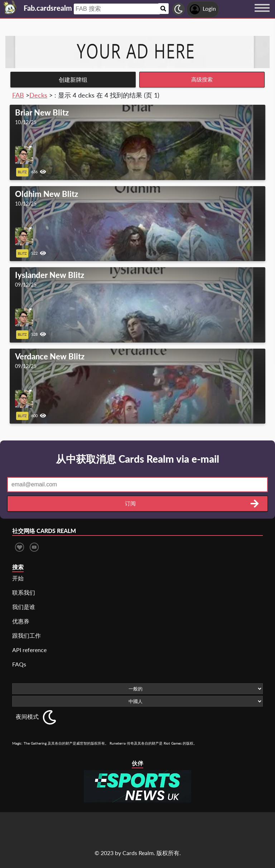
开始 (18, 578)
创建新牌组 (73, 79)
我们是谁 (24, 607)
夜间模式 (27, 716)
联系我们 (24, 592)
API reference (29, 650)
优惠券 (21, 621)
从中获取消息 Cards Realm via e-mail (137, 459)
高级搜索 (202, 79)
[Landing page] (10, 7)
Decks (38, 95)
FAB (18, 95)
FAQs (19, 664)
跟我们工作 (26, 635)
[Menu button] (262, 15)
